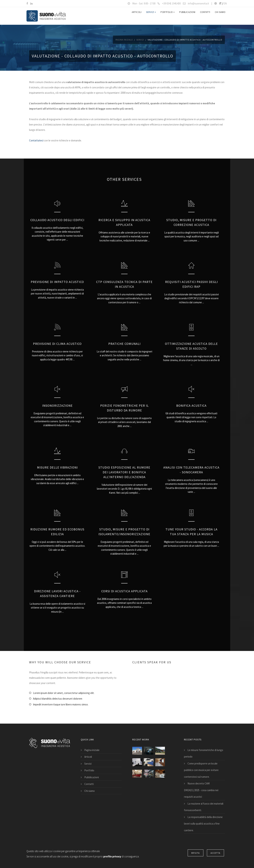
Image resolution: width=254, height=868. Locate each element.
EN (225, 3)
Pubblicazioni (187, 16)
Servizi (151, 16)
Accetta (215, 853)
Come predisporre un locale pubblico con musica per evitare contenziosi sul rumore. (201, 770)
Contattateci (36, 140)
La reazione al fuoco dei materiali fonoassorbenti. (204, 807)
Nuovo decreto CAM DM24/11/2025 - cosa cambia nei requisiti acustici (201, 790)
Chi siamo (220, 16)
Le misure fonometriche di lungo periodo (204, 753)
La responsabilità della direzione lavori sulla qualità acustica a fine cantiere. (203, 824)
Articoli (137, 16)
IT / (221, 3)
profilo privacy (113, 856)
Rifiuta (196, 853)
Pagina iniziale (124, 40)
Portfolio (168, 16)
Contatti (205, 16)
